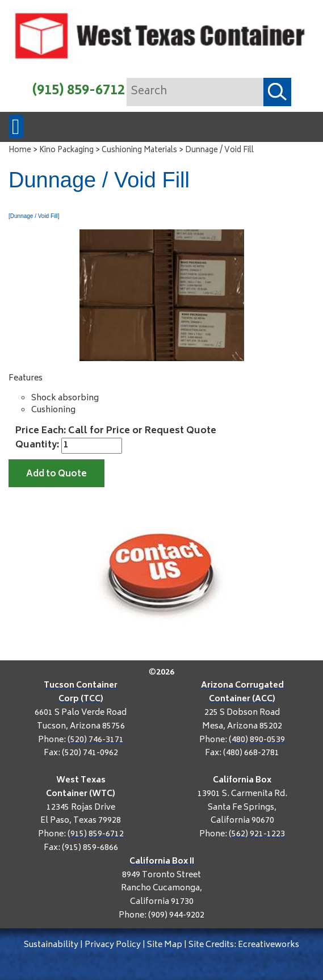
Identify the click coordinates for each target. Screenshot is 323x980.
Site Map (165, 945)
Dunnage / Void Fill (219, 151)
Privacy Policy (113, 945)
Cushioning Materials (139, 151)
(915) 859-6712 (79, 91)
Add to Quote (56, 474)
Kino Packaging (66, 151)
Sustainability (51, 945)
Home (20, 151)
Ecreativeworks (269, 945)
